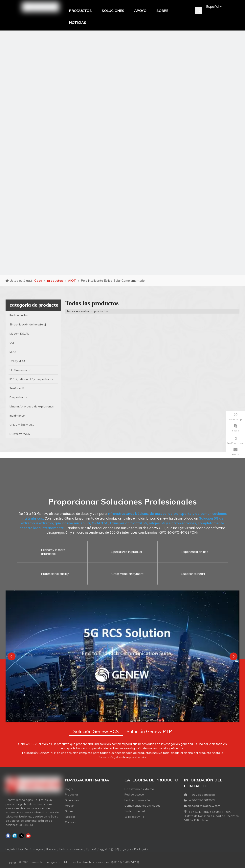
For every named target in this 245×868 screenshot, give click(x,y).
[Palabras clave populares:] (198, 10)
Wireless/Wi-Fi (134, 817)
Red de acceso (134, 795)
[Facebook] (8, 836)
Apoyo (69, 806)
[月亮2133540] (122, 153)
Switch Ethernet (135, 811)
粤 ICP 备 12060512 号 (125, 862)
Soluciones (72, 800)
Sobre (69, 811)
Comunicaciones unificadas (142, 806)
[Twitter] (22, 836)
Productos (72, 795)
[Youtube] (28, 836)
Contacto (71, 822)
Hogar (69, 789)
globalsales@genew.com (204, 806)
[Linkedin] (15, 836)
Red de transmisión (137, 800)
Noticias (70, 817)
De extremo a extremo (139, 789)
